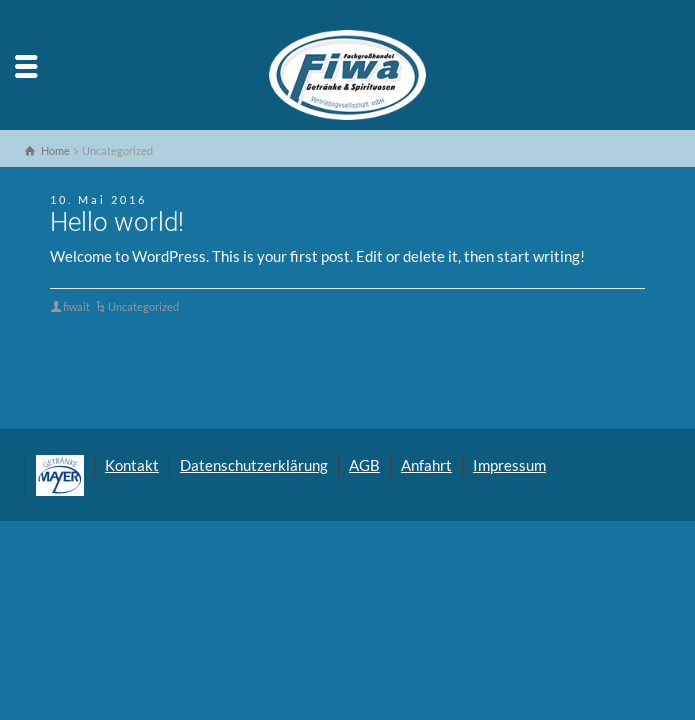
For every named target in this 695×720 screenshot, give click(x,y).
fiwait (76, 306)
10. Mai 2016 (98, 199)
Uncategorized (143, 306)
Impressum (509, 465)
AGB (364, 465)
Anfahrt (426, 465)
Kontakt (132, 465)
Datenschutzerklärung (254, 465)
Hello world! (117, 222)
